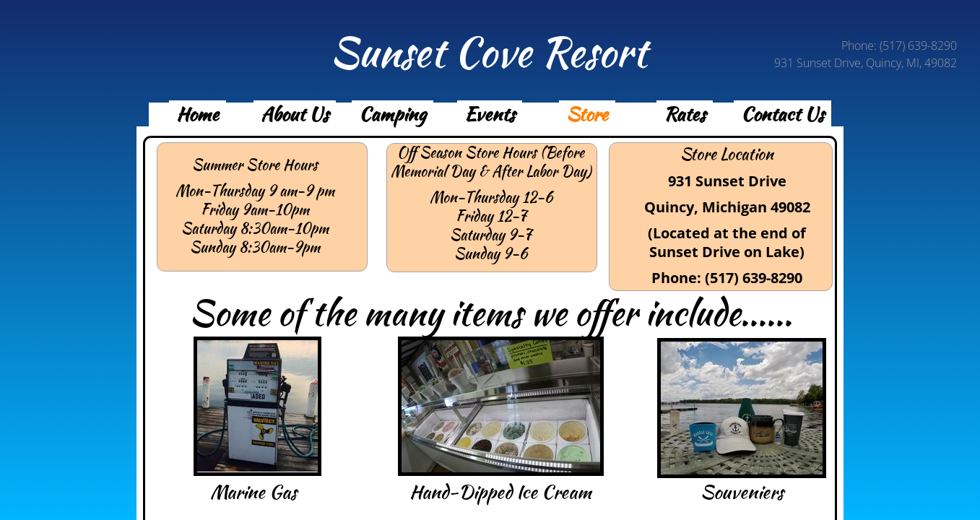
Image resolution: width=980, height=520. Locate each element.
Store (587, 114)
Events (490, 114)
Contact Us (782, 114)
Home (198, 114)
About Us (295, 114)
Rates (685, 114)
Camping (393, 114)
